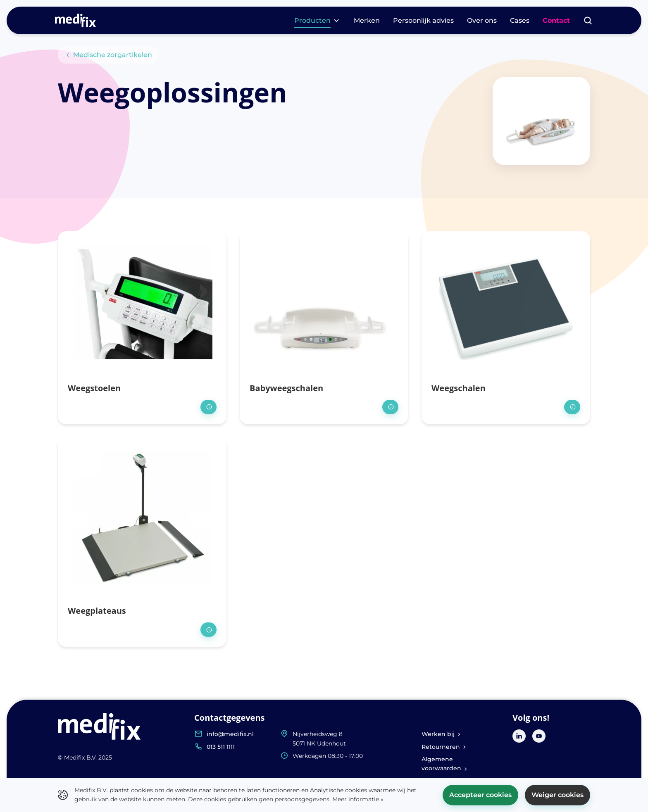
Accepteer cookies (480, 795)
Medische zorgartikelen (108, 55)
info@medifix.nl (230, 734)
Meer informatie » (358, 799)
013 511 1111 (221, 747)
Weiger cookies (557, 795)
